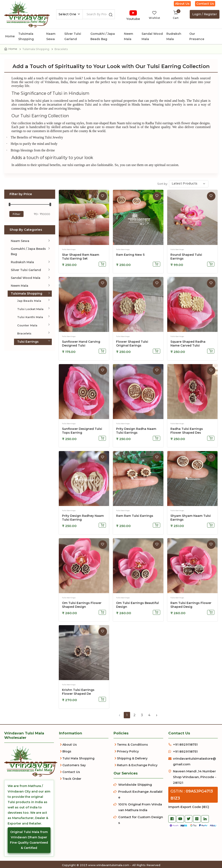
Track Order (72, 779)
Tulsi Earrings (28, 342)
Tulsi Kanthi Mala (30, 318)
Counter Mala (27, 326)
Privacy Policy (128, 752)
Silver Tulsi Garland (73, 36)
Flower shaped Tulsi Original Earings (132, 344)
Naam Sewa (51, 36)
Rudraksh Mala (174, 36)
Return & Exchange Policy (137, 766)
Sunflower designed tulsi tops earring (82, 431)
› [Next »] (157, 716)
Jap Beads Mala (29, 302)
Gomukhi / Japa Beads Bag (103, 36)
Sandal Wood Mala (152, 36)
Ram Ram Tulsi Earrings (135, 517)
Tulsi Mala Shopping (78, 759)
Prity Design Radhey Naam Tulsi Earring (83, 519)
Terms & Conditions (132, 745)
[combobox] (70, 14)
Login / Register (205, 14)
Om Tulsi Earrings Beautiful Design (137, 605)
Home (10, 36)
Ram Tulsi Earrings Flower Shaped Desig (191, 605)
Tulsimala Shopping (26, 36)
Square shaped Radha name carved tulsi (188, 344)
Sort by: (163, 184)
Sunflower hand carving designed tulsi (81, 344)
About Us (182, 4)
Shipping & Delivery (132, 759)
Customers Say (74, 766)
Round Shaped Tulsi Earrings (186, 257)
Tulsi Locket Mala (30, 310)
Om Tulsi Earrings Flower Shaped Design (82, 605)
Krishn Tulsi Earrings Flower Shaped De (78, 693)
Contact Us (205, 4)
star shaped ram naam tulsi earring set (81, 257)
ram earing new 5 (130, 255)
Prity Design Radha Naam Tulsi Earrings (136, 431)
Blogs (67, 752)
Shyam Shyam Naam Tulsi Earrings (191, 519)
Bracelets (24, 334)
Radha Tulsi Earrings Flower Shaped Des (187, 431)
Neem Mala (129, 36)
